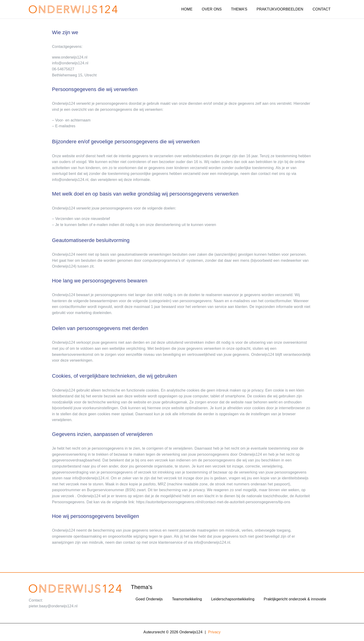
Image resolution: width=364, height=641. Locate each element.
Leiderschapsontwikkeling (233, 599)
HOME (187, 9)
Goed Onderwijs (149, 599)
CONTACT (322, 9)
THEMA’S (239, 9)
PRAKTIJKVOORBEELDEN (280, 9)
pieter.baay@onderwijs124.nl (53, 606)
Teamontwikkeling (187, 599)
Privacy (214, 632)
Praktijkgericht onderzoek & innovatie (295, 599)
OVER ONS (212, 9)
